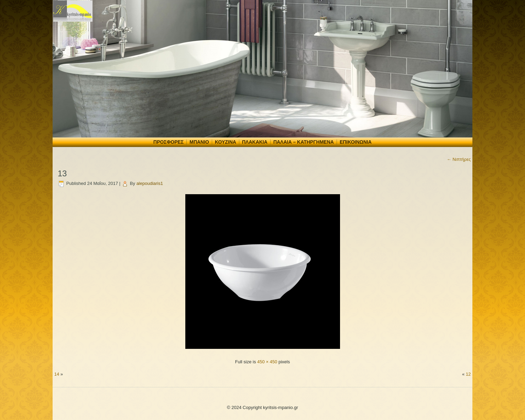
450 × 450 (267, 362)
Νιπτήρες (459, 159)
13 (62, 173)
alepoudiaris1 (150, 183)
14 (57, 374)
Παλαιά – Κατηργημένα (304, 142)
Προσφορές (168, 142)
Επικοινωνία (356, 142)
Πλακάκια (255, 142)
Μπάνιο (199, 142)
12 (468, 374)
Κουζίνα (226, 142)
